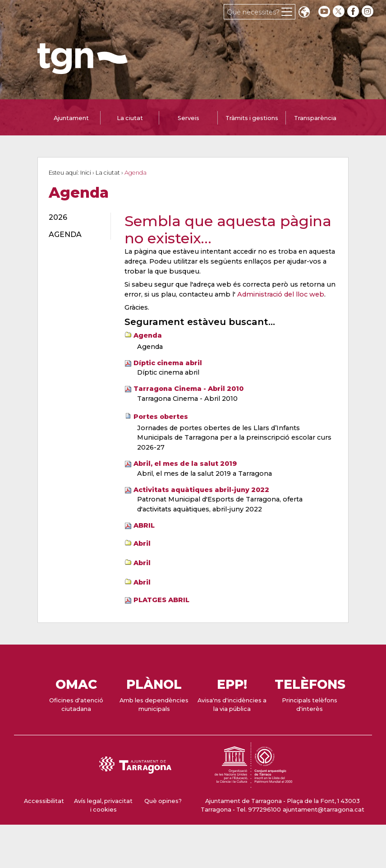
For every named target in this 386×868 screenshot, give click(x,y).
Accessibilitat (44, 801)
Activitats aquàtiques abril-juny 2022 (201, 490)
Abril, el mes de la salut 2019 (185, 464)
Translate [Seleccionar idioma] (304, 13)
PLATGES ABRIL (161, 600)
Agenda (148, 335)
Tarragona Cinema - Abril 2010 (188, 389)
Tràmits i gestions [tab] (252, 118)
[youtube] (324, 12)
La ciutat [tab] (130, 118)
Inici (86, 173)
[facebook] (354, 12)
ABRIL (144, 525)
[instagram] (368, 12)
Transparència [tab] (315, 118)
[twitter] (340, 12)
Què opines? (163, 801)
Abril (142, 543)
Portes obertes (161, 417)
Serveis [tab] (188, 118)
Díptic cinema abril (168, 363)
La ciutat (108, 173)
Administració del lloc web (281, 294)
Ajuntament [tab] (71, 118)
